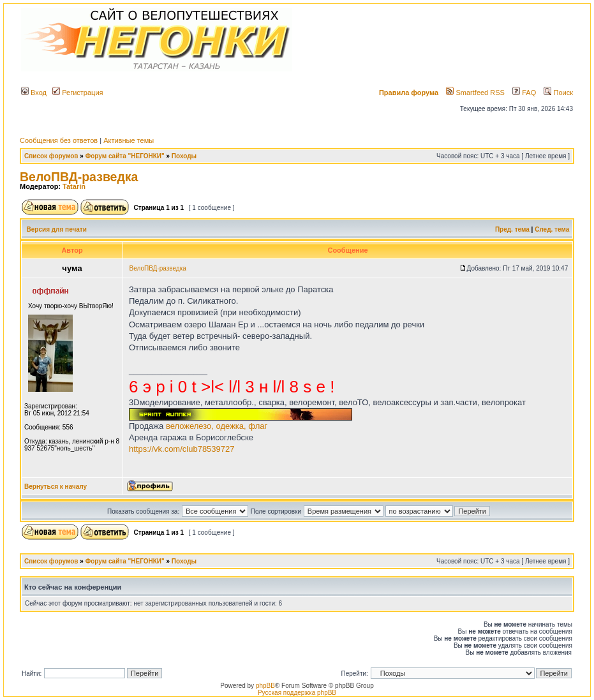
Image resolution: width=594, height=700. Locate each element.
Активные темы (129, 140)
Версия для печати (57, 229)
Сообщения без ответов (59, 140)
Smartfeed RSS (475, 93)
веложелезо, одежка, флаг (217, 426)
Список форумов (51, 156)
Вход (34, 93)
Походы (184, 156)
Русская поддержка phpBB (297, 693)
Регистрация (78, 93)
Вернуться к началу (56, 487)
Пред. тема (512, 229)
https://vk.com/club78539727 (182, 449)
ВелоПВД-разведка (79, 177)
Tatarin (74, 186)
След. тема (552, 229)
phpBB (265, 686)
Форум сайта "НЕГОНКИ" (125, 156)
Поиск (558, 93)
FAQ (524, 93)
